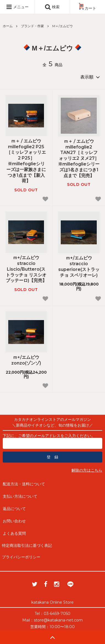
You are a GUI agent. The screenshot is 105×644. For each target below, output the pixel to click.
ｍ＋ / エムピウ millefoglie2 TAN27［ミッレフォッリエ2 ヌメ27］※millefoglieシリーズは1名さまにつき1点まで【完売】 (79, 158)
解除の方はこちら (87, 470)
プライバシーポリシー (21, 557)
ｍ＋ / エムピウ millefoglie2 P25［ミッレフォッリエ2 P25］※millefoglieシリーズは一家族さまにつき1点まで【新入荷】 (26, 161)
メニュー (17, 7)
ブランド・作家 (32, 26)
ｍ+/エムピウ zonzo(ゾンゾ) (26, 360)
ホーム (8, 26)
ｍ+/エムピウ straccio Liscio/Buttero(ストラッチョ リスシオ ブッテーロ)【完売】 (26, 269)
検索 (52, 7)
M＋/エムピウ (63, 26)
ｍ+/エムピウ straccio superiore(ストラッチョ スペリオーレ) (79, 266)
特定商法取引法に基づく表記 (27, 545)
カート (88, 8)
